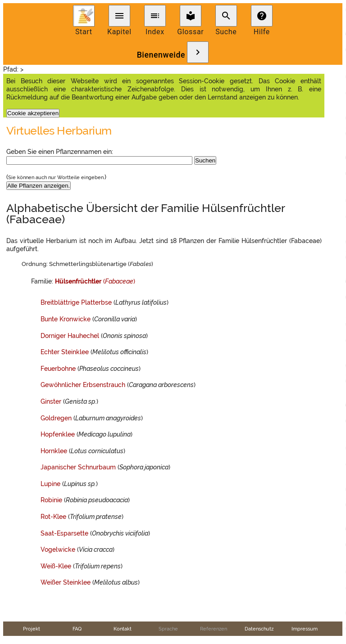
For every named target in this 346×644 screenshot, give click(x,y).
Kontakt (123, 629)
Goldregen (56, 418)
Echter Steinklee (65, 352)
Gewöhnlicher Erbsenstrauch (83, 385)
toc (155, 16)
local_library (191, 16)
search (226, 16)
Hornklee (54, 451)
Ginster (51, 401)
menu (119, 16)
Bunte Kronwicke (66, 319)
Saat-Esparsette (64, 533)
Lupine (50, 484)
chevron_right (198, 52)
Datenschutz (259, 629)
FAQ (77, 629)
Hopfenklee (58, 434)
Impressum (305, 629)
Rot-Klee (53, 517)
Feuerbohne (58, 369)
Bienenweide (161, 55)
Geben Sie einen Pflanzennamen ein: (60, 152)
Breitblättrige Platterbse (76, 302)
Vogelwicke (58, 549)
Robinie (51, 500)
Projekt (32, 629)
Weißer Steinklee (66, 582)
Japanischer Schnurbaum (78, 467)
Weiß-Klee (56, 566)
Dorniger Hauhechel (70, 336)
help (262, 16)
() (95, 281)
